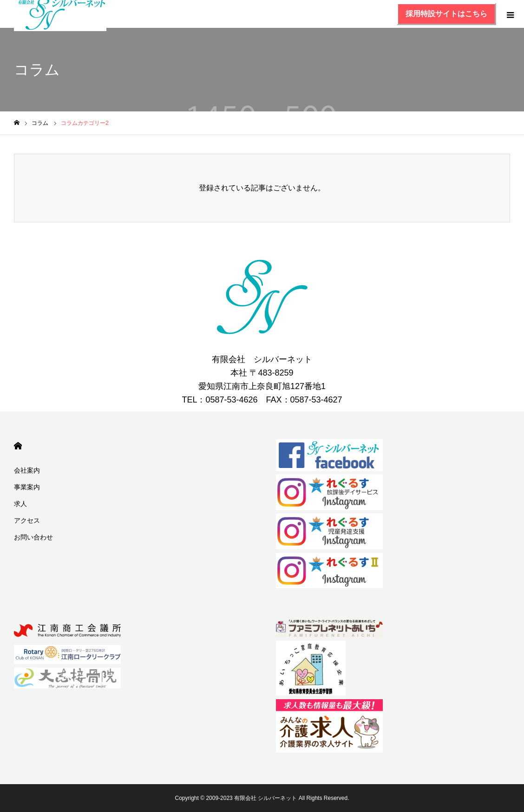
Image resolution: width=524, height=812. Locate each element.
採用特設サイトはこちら (446, 14)
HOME (18, 446)
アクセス (27, 520)
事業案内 (27, 487)
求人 (20, 504)
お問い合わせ (33, 537)
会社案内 (27, 470)
